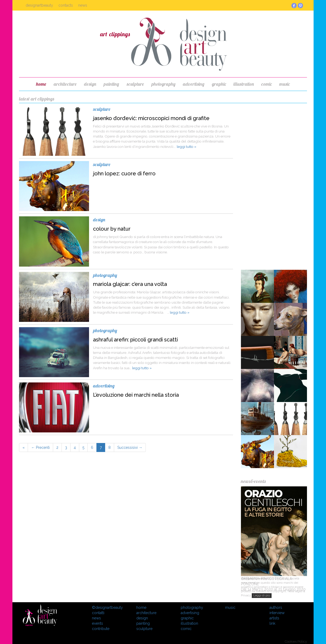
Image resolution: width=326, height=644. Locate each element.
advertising (194, 84)
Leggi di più (262, 595)
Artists (274, 618)
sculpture (135, 84)
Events (97, 623)
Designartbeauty (39, 5)
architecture (65, 84)
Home (141, 608)
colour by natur (112, 229)
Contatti (98, 613)
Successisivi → (130, 447)
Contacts (66, 5)
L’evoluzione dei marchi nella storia (136, 395)
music (285, 84)
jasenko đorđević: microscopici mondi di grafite (151, 118)
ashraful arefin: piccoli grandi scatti (135, 340)
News (83, 5)
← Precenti (40, 447)
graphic (219, 84)
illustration (244, 84)
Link (272, 623)
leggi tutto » (187, 147)
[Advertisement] (274, 185)
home (41, 84)
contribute (101, 629)
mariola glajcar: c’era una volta (130, 284)
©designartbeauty (107, 608)
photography (163, 84)
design (90, 84)
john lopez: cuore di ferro (124, 173)
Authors (276, 608)
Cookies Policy (296, 641)
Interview (277, 613)
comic (267, 84)
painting (111, 84)
